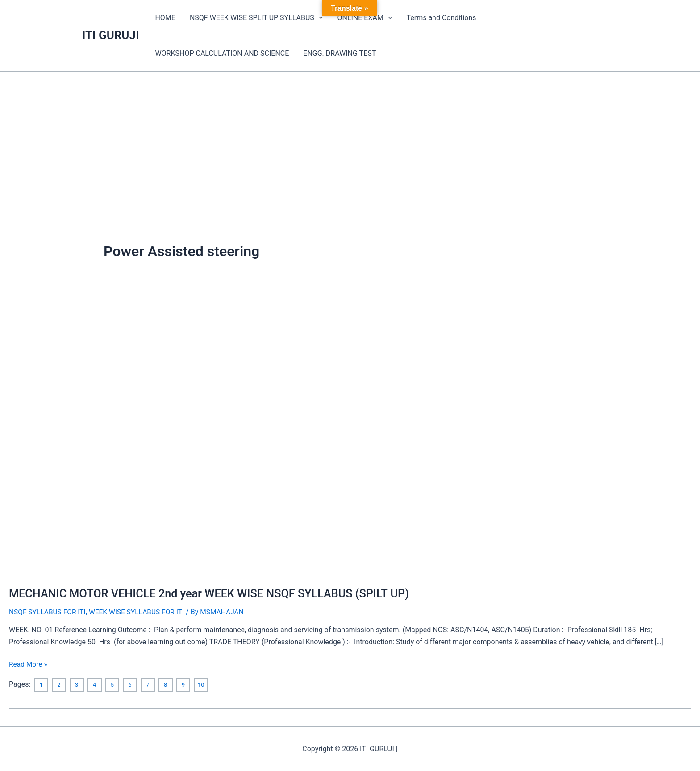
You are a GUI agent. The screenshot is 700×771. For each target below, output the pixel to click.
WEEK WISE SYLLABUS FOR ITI (140, 612)
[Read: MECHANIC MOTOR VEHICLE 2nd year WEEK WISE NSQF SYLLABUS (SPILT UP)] (185, 437)
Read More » (29, 663)
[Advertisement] (350, 139)
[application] (319, 18)
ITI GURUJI (110, 35)
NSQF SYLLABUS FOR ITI (48, 612)
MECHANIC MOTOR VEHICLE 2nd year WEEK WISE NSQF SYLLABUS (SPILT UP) (215, 593)
